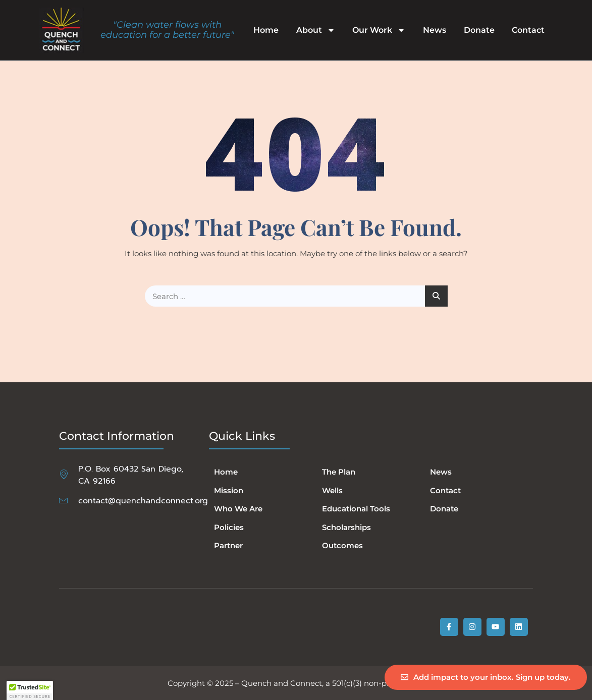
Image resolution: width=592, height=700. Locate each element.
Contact (528, 30)
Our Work (379, 30)
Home (266, 30)
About (316, 30)
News (435, 30)
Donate (479, 30)
